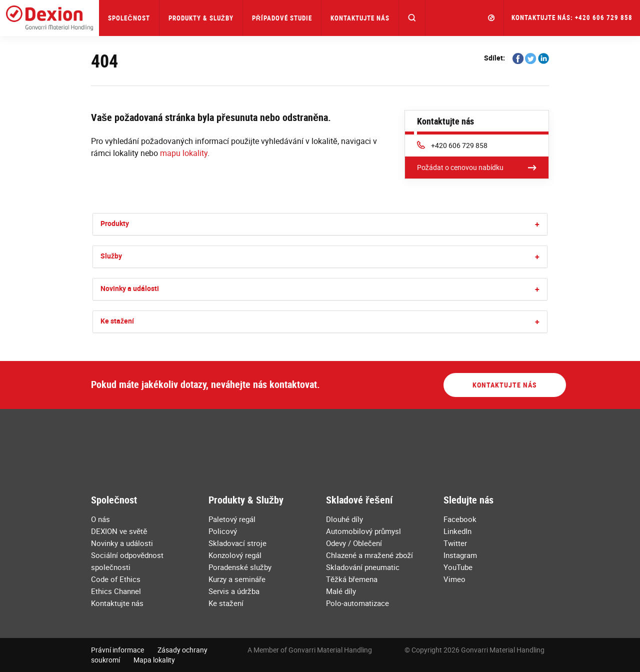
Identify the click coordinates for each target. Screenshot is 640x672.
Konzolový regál (235, 555)
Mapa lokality (154, 660)
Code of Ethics (116, 579)
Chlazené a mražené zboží (369, 555)
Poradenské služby (240, 567)
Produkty (115, 223)
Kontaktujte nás (360, 18)
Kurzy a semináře (237, 579)
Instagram (460, 555)
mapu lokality (184, 153)
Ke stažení (117, 321)
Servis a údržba (234, 591)
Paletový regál (232, 519)
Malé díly (341, 591)
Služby (111, 256)
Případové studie (282, 18)
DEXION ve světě (119, 531)
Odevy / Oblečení (354, 543)
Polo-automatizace (357, 603)
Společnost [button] (129, 18)
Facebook (460, 519)
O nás (100, 519)
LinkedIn (457, 531)
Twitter (455, 543)
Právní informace (117, 650)
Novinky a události (130, 288)
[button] (412, 18)
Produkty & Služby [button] (201, 18)
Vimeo (454, 579)
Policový (223, 531)
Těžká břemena (352, 579)
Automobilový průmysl (363, 531)
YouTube (458, 567)
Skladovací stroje (237, 543)
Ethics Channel (116, 591)
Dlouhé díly (344, 519)
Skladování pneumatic (363, 567)
